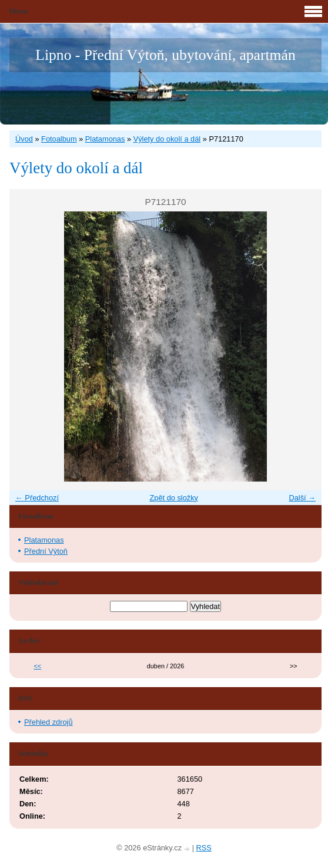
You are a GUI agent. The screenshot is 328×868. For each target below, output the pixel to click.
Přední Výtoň (46, 551)
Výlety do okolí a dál (167, 139)
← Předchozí (37, 498)
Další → (302, 498)
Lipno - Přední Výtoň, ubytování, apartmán (165, 55)
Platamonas (105, 139)
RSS (204, 848)
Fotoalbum (59, 139)
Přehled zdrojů (48, 722)
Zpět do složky (174, 498)
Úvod (24, 139)
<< (37, 666)
